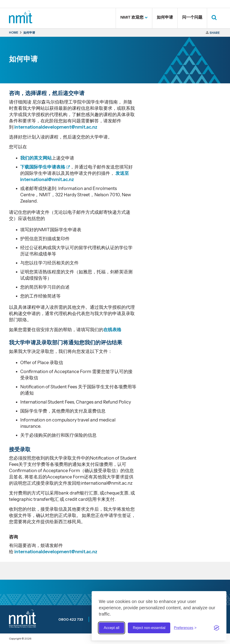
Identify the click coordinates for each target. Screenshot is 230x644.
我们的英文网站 (36, 158)
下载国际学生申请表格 (43, 167)
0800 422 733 (71, 619)
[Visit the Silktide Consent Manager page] (217, 628)
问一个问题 (192, 17)
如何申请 (165, 17)
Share (215, 33)
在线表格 (112, 330)
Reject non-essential (149, 628)
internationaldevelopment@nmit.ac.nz (56, 127)
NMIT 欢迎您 (132, 17)
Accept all (112, 628)
